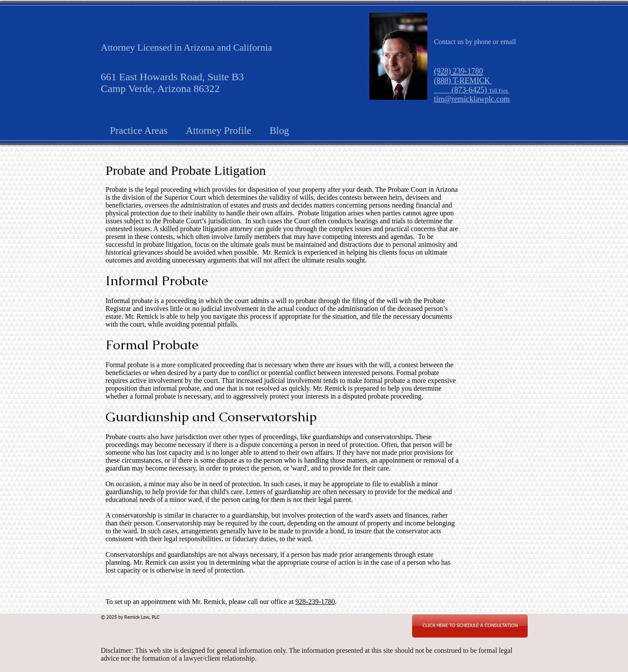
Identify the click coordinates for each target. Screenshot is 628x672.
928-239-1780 (315, 602)
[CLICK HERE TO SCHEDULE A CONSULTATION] (470, 626)
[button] (139, 129)
